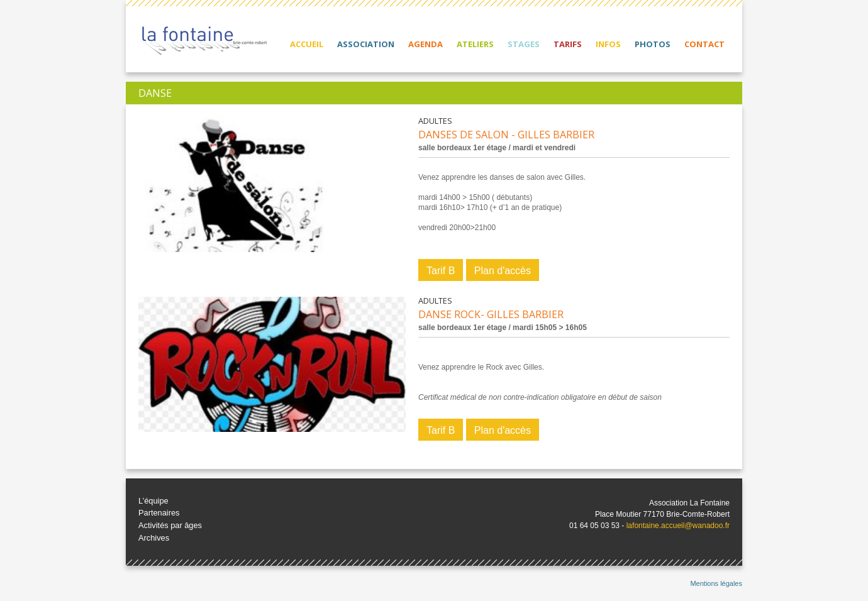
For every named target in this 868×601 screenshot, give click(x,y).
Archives (154, 538)
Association (366, 44)
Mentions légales (716, 583)
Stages (524, 44)
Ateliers (475, 44)
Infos (608, 44)
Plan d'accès (503, 271)
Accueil (307, 44)
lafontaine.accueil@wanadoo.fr (678, 526)
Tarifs (568, 44)
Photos (653, 44)
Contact (704, 44)
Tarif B (441, 271)
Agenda (426, 44)
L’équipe (153, 501)
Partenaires (159, 513)
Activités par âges (170, 525)
